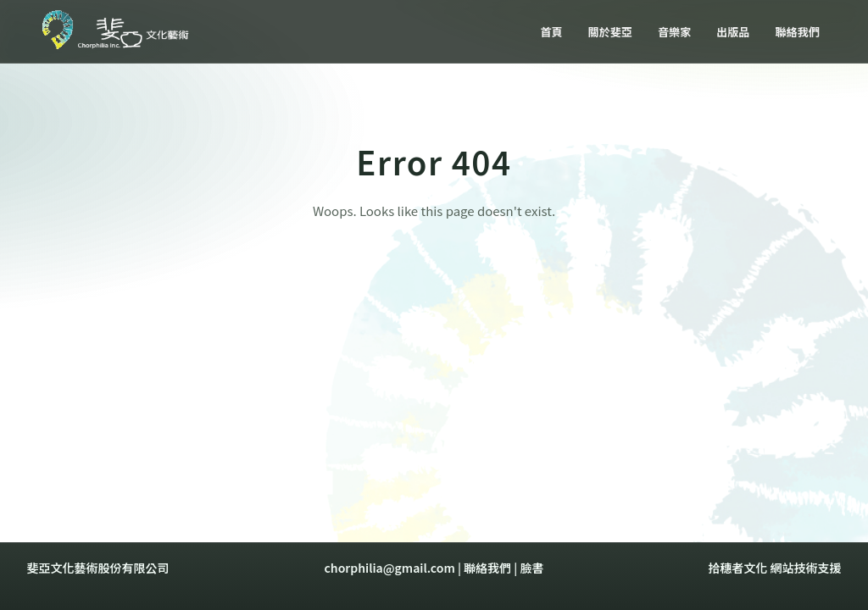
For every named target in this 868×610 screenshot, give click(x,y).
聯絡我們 (487, 568)
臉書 (531, 568)
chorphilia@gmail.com (390, 568)
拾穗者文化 (737, 568)
